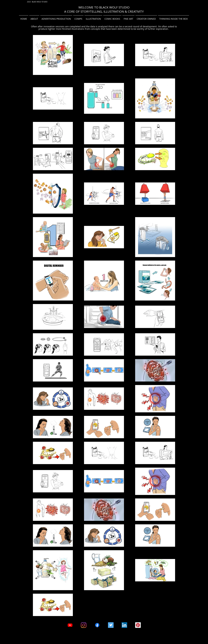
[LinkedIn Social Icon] (124, 625)
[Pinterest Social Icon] (138, 625)
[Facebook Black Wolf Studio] (97, 625)
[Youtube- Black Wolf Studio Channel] (70, 625)
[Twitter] (111, 625)
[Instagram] (84, 625)
